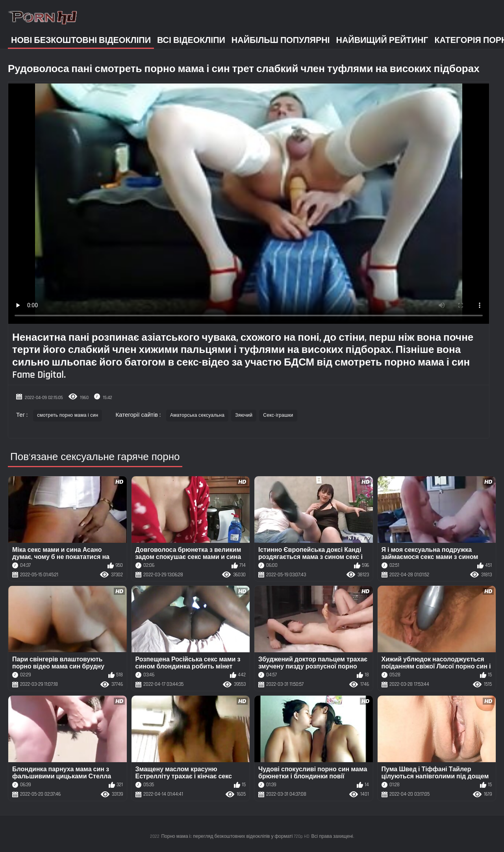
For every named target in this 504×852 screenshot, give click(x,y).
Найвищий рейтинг (382, 40)
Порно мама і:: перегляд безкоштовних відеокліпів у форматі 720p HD (235, 836)
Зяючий (244, 415)
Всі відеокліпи (191, 40)
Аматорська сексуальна (197, 415)
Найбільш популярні (281, 40)
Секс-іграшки (278, 415)
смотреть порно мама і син (68, 415)
